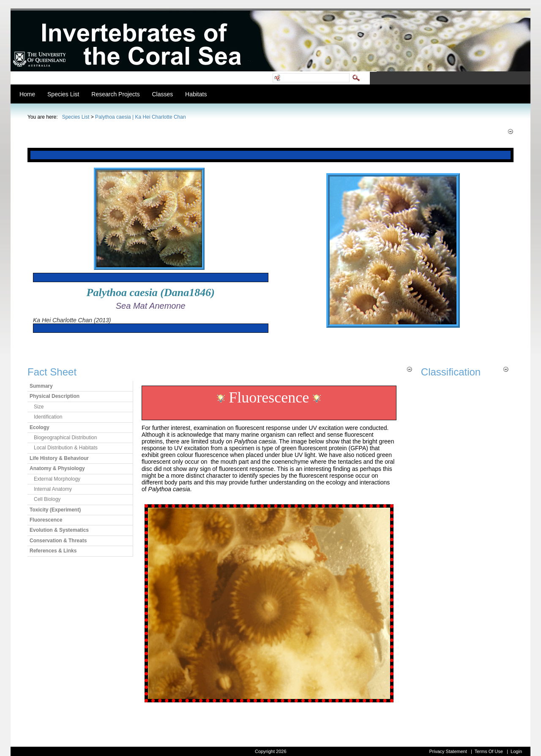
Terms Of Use (489, 751)
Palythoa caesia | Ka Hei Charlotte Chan (141, 117)
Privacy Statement (448, 751)
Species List (76, 117)
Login (516, 751)
